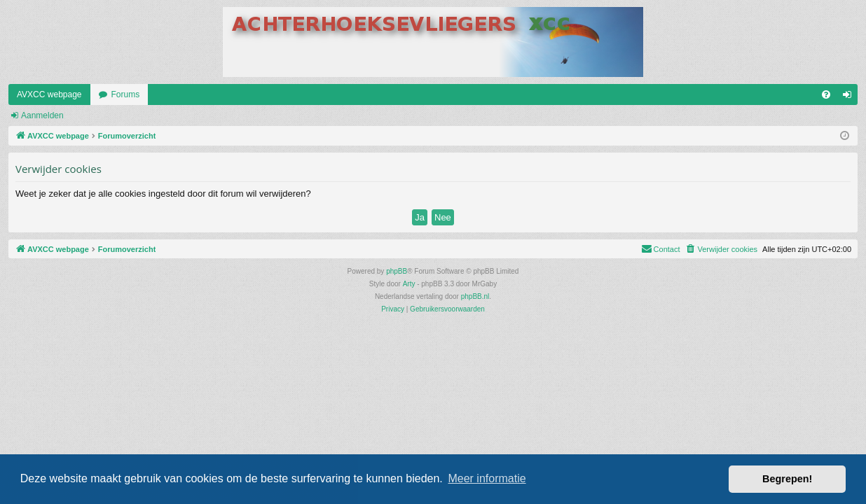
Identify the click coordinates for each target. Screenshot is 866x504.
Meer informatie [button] (487, 478)
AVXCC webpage (49, 94)
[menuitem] (826, 94)
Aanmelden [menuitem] (850, 97)
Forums (126, 94)
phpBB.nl (475, 296)
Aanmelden (42, 115)
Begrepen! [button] (787, 479)
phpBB (397, 271)
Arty (409, 284)
